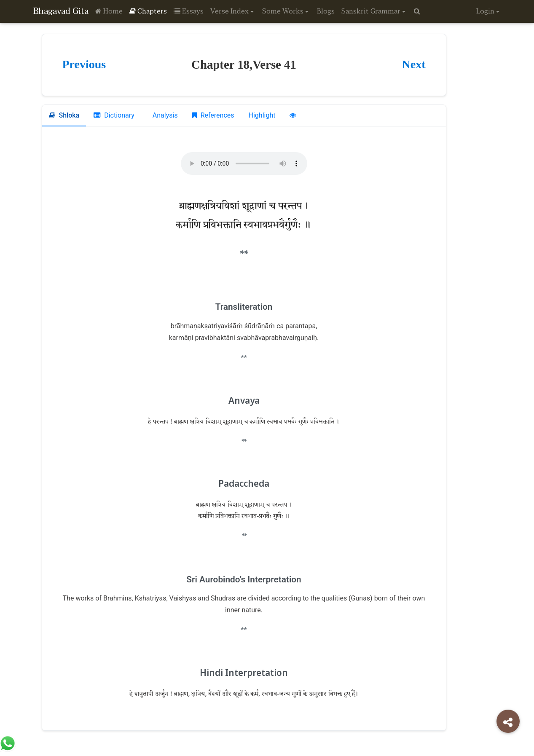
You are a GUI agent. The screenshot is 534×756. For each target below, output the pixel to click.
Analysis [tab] (164, 115)
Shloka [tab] (64, 115)
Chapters (148, 11)
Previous (84, 64)
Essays (189, 11)
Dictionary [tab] (114, 115)
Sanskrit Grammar (371, 11)
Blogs (326, 11)
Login (485, 11)
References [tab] (213, 115)
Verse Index (229, 11)
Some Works (283, 11)
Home (109, 11)
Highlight (262, 115)
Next (414, 64)
